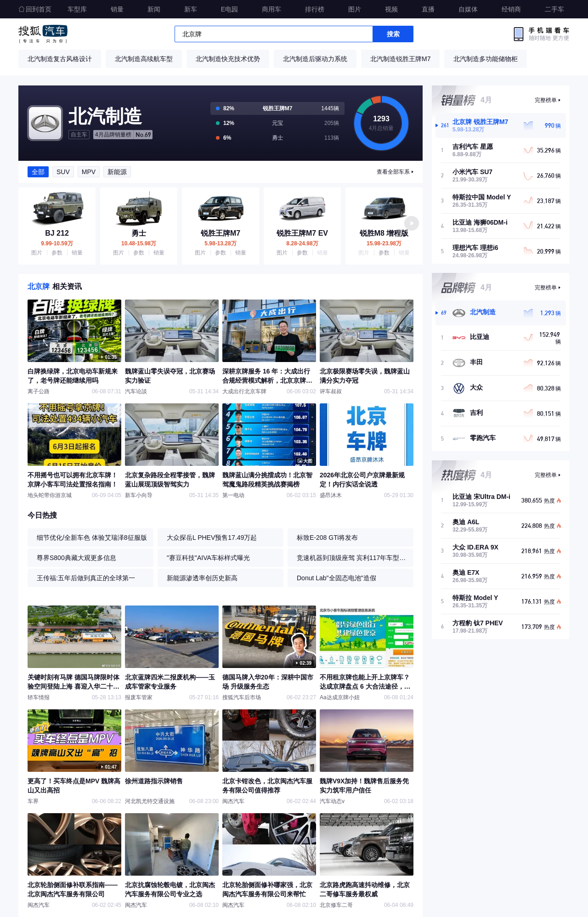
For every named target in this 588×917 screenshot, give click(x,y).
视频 (391, 9)
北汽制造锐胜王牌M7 (400, 59)
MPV (89, 172)
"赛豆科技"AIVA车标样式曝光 (208, 558)
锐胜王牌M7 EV (302, 233)
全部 (38, 172)
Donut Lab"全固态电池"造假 (336, 578)
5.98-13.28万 (220, 243)
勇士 (139, 233)
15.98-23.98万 (384, 243)
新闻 (154, 9)
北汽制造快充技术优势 (228, 59)
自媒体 (468, 9)
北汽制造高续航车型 (144, 59)
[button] (412, 223)
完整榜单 (546, 100)
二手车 (554, 9)
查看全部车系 (393, 172)
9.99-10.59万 (57, 243)
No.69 (123, 135)
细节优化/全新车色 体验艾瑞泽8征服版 (92, 538)
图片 (355, 9)
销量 (117, 9)
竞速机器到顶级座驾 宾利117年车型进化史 (353, 558)
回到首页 (35, 9)
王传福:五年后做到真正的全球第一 (86, 578)
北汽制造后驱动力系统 (315, 59)
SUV (63, 172)
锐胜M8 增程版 (384, 233)
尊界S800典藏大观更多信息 (76, 558)
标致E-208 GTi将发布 (327, 538)
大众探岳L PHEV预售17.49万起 (212, 538)
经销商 (511, 9)
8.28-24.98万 (302, 243)
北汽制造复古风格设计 (60, 59)
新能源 (117, 172)
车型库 (77, 9)
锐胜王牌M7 (220, 233)
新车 (191, 9)
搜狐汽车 (43, 34)
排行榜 (315, 9)
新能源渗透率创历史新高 (202, 578)
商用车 (271, 9)
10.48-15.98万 (139, 243)
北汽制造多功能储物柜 (486, 59)
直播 (428, 9)
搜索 (393, 34)
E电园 (229, 9)
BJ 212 (57, 233)
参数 (57, 253)
